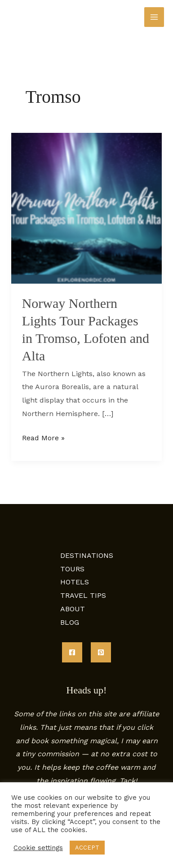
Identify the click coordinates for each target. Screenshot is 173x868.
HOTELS (75, 582)
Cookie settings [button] (38, 848)
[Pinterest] (101, 652)
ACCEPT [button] (87, 848)
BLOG (70, 622)
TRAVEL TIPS (83, 595)
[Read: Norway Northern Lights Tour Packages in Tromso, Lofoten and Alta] (87, 208)
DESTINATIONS (87, 555)
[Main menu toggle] (154, 17)
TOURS (72, 569)
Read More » (43, 437)
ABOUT (73, 609)
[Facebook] (72, 652)
